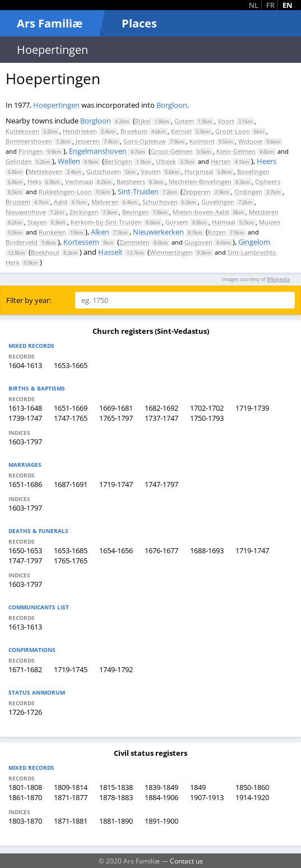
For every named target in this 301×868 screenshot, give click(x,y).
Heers (267, 161)
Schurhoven (160, 202)
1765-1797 (116, 418)
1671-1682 (25, 669)
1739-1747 (25, 418)
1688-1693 (207, 550)
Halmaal (224, 222)
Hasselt (110, 252)
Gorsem (177, 222)
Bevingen (136, 212)
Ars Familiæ (50, 23)
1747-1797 (161, 484)
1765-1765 (71, 561)
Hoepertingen (56, 105)
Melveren (105, 202)
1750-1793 (207, 418)
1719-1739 (252, 408)
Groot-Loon (233, 131)
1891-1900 (161, 821)
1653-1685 (71, 550)
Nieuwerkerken (158, 232)
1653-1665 (71, 365)
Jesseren (88, 141)
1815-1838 (116, 787)
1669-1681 (116, 408)
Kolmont (202, 141)
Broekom (134, 131)
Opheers (268, 182)
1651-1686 (25, 484)
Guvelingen (218, 202)
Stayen (37, 222)
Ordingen (248, 192)
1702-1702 (207, 408)
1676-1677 (161, 550)
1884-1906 (161, 797)
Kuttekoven (22, 131)
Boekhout (45, 252)
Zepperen (197, 192)
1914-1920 (252, 797)
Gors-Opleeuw (145, 141)
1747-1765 (71, 418)
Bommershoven (29, 141)
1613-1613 (25, 627)
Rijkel (143, 121)
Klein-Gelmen (236, 151)
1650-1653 (25, 550)
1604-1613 (25, 365)
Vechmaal (79, 182)
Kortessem (81, 242)
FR (270, 5)
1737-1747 (161, 418)
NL (254, 5)
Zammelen (135, 242)
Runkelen (52, 232)
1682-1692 (161, 408)
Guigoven (198, 242)
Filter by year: (29, 300)
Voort (226, 121)
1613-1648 (25, 408)
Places (139, 23)
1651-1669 (71, 408)
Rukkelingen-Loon (65, 192)
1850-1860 (252, 787)
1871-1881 (71, 821)
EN (288, 5)
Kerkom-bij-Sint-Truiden (106, 222)
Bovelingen (253, 171)
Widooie (250, 141)
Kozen (217, 232)
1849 (198, 787)
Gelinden (19, 161)
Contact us (186, 861)
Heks (34, 182)
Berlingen (118, 161)
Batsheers (131, 182)
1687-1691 (71, 484)
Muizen (270, 222)
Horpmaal (199, 171)
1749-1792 (116, 669)
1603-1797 (25, 442)
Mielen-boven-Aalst (201, 212)
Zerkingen (84, 212)
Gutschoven (104, 171)
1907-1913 (207, 797)
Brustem (18, 202)
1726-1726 (25, 712)
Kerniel (181, 131)
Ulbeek (166, 161)
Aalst (61, 202)
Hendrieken (80, 131)
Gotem (184, 121)
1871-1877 (71, 797)
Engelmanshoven (98, 151)
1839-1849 (161, 787)
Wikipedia (278, 279)
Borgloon (172, 105)
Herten (221, 161)
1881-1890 (116, 821)
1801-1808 (25, 787)
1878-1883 (116, 797)
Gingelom (254, 242)
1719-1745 (71, 669)
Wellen (69, 161)
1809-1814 (71, 787)
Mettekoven (45, 171)
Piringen (31, 151)
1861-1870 (25, 797)
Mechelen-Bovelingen (200, 182)
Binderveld (22, 242)
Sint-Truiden (138, 191)
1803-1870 (25, 821)
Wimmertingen (171, 252)
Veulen (151, 171)
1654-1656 (116, 550)
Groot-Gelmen (172, 151)
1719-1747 (116, 484)
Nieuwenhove (26, 212)
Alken (100, 232)
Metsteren (264, 212)
